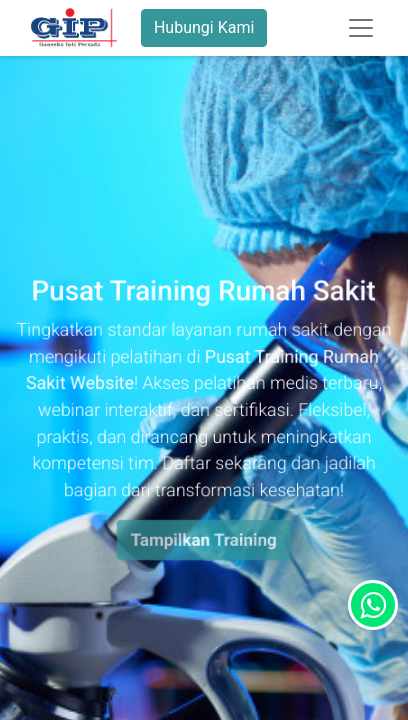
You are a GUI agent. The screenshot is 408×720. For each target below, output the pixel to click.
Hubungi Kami (204, 27)
